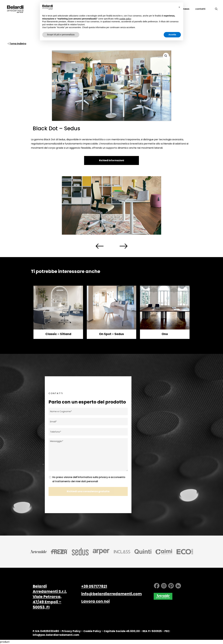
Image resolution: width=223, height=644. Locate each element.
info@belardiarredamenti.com (112, 594)
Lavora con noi (95, 601)
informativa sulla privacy (93, 477)
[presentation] (100, 246)
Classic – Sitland (58, 334)
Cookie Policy (92, 631)
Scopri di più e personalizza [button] (61, 35)
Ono (165, 334)
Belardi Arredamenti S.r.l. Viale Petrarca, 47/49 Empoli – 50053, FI (50, 597)
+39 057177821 (94, 586)
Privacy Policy (71, 631)
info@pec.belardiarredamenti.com (56, 635)
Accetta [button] (172, 35)
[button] (166, 56)
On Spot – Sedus (111, 334)
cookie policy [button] (125, 19)
